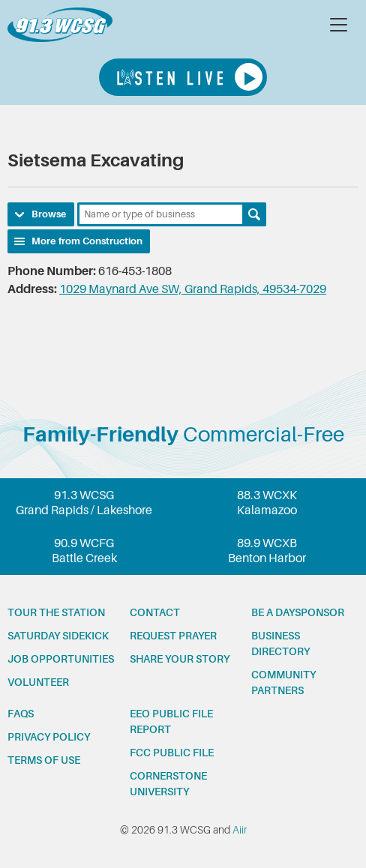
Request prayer (173, 636)
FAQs (21, 714)
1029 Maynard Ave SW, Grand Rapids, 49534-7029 (193, 289)
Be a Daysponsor (298, 612)
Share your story (180, 659)
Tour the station (56, 612)
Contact (155, 612)
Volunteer (38, 682)
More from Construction (87, 241)
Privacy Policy (49, 737)
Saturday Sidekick (58, 636)
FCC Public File (172, 753)
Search (254, 214)
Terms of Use (44, 760)
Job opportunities (61, 659)
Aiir (240, 830)
